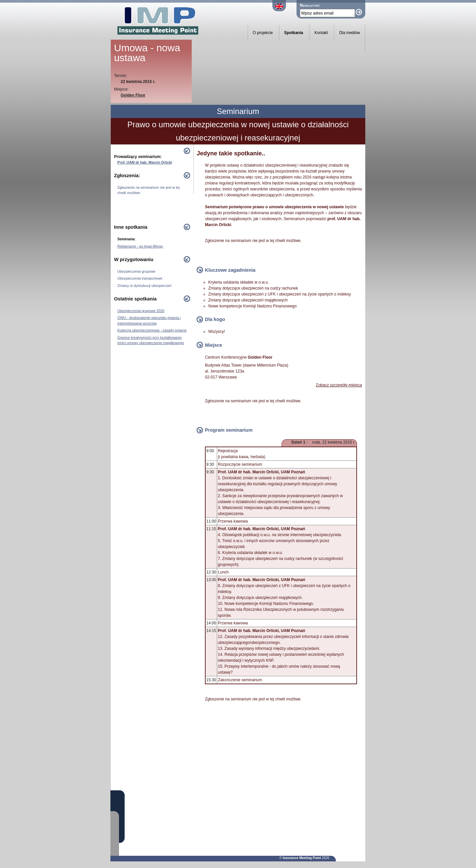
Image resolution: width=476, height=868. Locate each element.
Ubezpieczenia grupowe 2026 (141, 311)
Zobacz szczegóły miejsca (339, 385)
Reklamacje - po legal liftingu (140, 246)
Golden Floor (133, 95)
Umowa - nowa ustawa (147, 53)
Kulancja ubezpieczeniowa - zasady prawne (152, 330)
